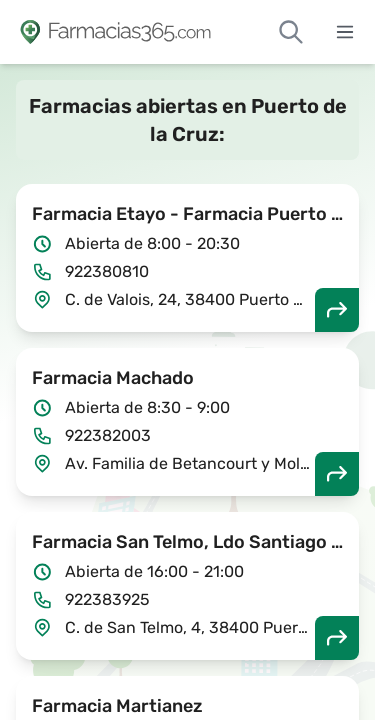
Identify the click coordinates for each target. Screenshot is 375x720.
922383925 (107, 599)
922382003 (108, 435)
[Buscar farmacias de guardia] (291, 32)
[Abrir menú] (345, 32)
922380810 (107, 271)
